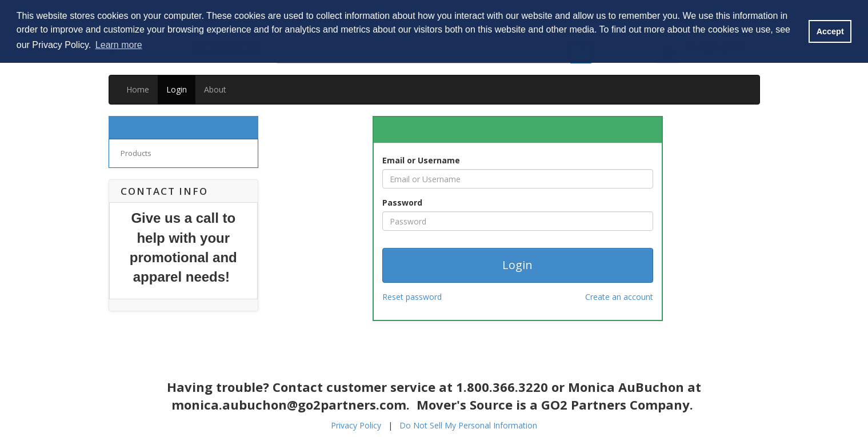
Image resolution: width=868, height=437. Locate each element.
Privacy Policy (356, 425)
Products (136, 153)
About (215, 89)
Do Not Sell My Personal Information (468, 425)
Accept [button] (830, 31)
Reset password (412, 297)
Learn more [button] (119, 45)
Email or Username (421, 160)
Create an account (619, 297)
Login (177, 89)
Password (402, 203)
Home (138, 89)
